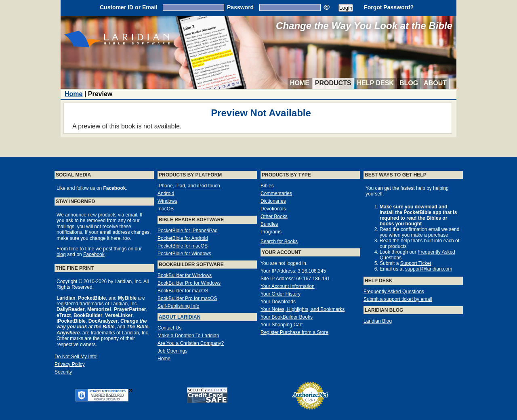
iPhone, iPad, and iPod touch (189, 186)
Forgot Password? (389, 7)
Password (240, 7)
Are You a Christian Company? (191, 343)
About (435, 83)
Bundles (269, 224)
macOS (166, 209)
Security (63, 372)
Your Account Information (288, 286)
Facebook (94, 254)
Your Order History (281, 294)
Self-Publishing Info (178, 306)
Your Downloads (278, 302)
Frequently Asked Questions (394, 292)
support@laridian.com (429, 269)
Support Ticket (416, 263)
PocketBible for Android (183, 238)
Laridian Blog (378, 321)
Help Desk (375, 83)
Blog (409, 83)
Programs (271, 232)
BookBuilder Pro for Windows (189, 283)
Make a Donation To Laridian (188, 336)
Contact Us (169, 328)
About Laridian (180, 317)
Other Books (274, 216)
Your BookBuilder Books (287, 317)
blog (61, 254)
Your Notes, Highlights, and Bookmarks (303, 309)
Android (166, 193)
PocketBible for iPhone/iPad (188, 231)
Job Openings (172, 351)
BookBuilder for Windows (185, 275)
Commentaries (276, 193)
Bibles (267, 186)
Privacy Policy (70, 364)
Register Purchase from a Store (294, 332)
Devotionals (273, 209)
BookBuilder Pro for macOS (187, 298)
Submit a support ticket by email (398, 299)
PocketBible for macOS (183, 246)
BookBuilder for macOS (183, 291)
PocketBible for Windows (184, 254)
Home (300, 83)
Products (333, 83)
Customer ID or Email (128, 7)
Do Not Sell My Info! (76, 357)
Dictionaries (273, 201)
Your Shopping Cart (282, 325)
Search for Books (279, 241)
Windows (167, 201)
